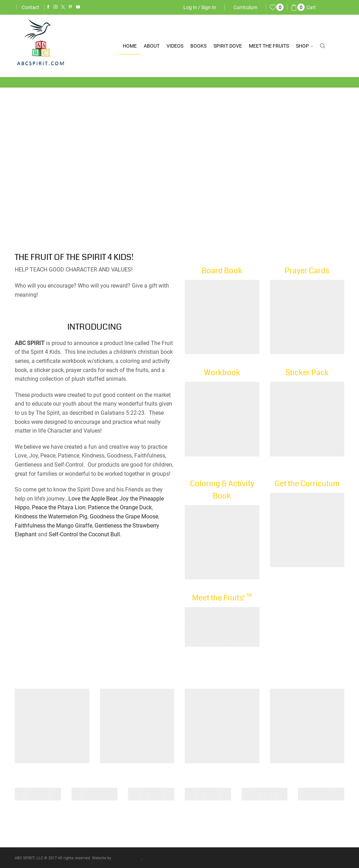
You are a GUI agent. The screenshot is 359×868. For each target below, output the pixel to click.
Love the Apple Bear (93, 499)
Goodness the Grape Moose (124, 516)
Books (198, 46)
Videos (175, 46)
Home (130, 46)
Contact (31, 7)
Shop (304, 46)
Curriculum (245, 7)
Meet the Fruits (269, 46)
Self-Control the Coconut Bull (84, 534)
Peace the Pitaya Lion (59, 507)
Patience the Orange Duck (120, 507)
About (152, 46)
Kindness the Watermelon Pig (51, 516)
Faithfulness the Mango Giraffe (53, 526)
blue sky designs (127, 858)
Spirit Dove (228, 46)
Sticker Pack (307, 373)
